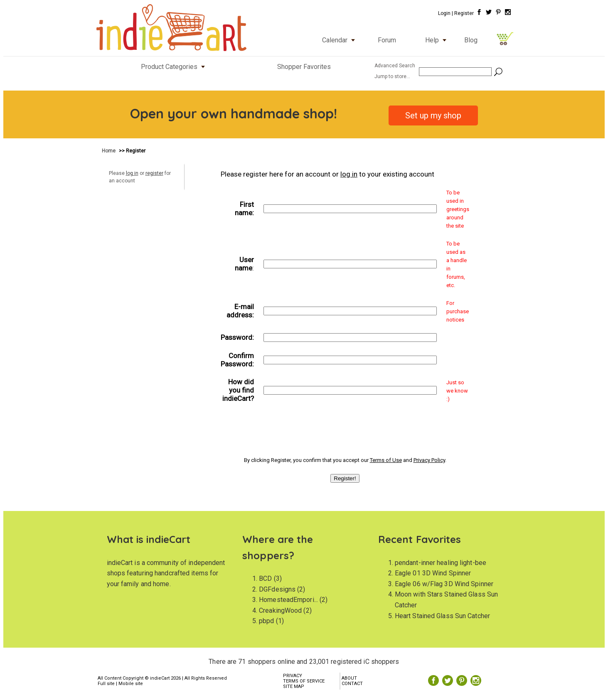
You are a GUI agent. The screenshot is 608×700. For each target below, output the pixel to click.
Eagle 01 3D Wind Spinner (433, 573)
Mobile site (131, 684)
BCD (265, 578)
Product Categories (175, 67)
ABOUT (349, 678)
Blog (471, 40)
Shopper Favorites (304, 67)
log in (132, 173)
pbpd (266, 621)
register (154, 173)
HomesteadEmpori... (288, 600)
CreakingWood (280, 610)
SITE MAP (294, 686)
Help (438, 40)
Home (109, 151)
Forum (387, 40)
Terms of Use (386, 460)
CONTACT (352, 684)
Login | (446, 13)
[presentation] (345, 428)
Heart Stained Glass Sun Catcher (442, 616)
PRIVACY (293, 676)
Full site (106, 684)
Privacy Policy (429, 460)
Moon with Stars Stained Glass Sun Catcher (446, 600)
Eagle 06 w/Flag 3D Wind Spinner (444, 584)
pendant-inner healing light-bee (441, 563)
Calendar (340, 40)
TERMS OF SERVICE (304, 681)
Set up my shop (433, 115)
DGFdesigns (277, 589)
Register (464, 13)
